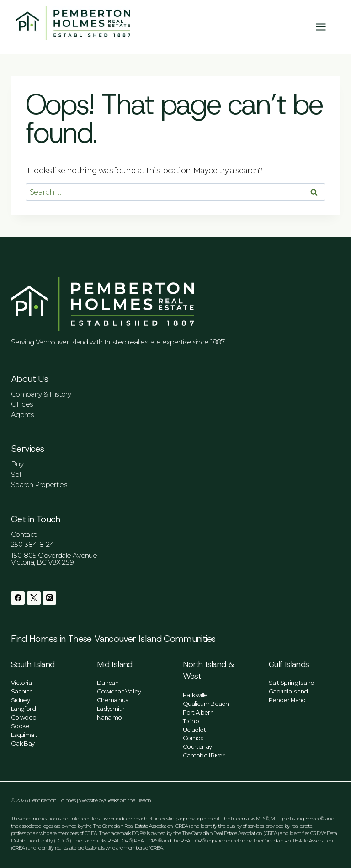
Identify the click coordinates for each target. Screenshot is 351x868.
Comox (193, 738)
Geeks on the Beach (128, 800)
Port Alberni (199, 712)
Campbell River (204, 755)
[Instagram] (49, 598)
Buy (17, 464)
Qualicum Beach (206, 704)
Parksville (195, 695)
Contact (24, 534)
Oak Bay (23, 743)
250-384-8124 (32, 544)
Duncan (108, 683)
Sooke (20, 726)
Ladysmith (111, 709)
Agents (22, 415)
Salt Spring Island (291, 683)
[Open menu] (325, 27)
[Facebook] (18, 598)
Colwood (24, 717)
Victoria (21, 683)
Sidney (20, 700)
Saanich (22, 691)
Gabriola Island (288, 691)
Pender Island (287, 700)
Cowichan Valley (119, 691)
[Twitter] (34, 598)
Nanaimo (109, 717)
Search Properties (39, 484)
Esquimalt (24, 735)
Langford (23, 709)
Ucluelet (194, 730)
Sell (16, 474)
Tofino (191, 721)
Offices (22, 404)
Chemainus (112, 700)
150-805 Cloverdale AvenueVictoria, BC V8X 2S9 (54, 559)
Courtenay (197, 746)
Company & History (41, 394)
